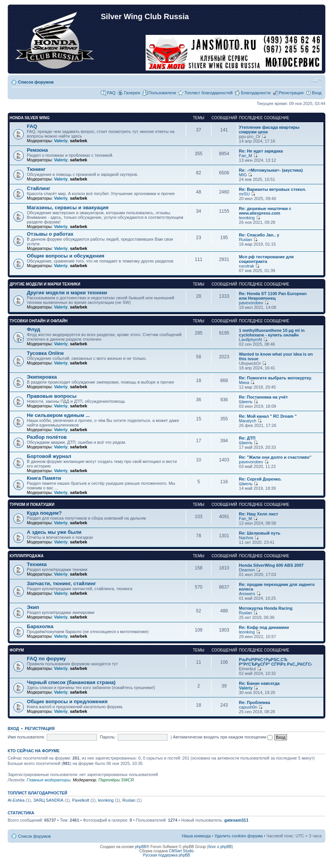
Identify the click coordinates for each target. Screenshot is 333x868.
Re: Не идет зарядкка (261, 151)
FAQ (111, 93)
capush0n (248, 707)
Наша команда (196, 836)
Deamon (247, 570)
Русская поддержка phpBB (166, 855)
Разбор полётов (47, 437)
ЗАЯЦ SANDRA (48, 800)
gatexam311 (236, 820)
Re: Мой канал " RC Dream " (268, 416)
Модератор (84, 780)
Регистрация (291, 93)
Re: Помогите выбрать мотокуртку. (276, 378)
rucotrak (247, 266)
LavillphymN (251, 340)
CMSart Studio (181, 851)
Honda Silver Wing (30, 118)
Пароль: (108, 737)
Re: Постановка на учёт (264, 397)
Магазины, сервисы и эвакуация (68, 208)
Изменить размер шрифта (316, 80)
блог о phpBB (220, 847)
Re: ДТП (247, 438)
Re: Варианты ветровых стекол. (273, 189)
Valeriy (61, 141)
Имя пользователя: (26, 737)
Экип (33, 607)
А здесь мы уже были (54, 532)
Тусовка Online (45, 353)
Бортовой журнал (49, 456)
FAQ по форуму (46, 659)
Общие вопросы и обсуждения (66, 256)
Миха (244, 382)
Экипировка (42, 377)
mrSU (244, 194)
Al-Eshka (16, 800)
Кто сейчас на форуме (34, 751)
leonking (247, 218)
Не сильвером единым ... (58, 415)
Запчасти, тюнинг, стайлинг (61, 583)
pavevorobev (251, 303)
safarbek (78, 141)
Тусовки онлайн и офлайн (39, 321)
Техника (37, 564)
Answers (247, 594)
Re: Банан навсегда (259, 683)
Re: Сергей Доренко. (260, 479)
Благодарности (256, 93)
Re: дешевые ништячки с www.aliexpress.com (265, 211)
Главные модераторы (48, 780)
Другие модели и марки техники (45, 284)
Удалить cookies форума (239, 836)
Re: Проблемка (255, 702)
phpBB (141, 847)
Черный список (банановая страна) (71, 682)
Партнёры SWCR (116, 780)
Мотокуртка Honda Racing (266, 608)
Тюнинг (36, 169)
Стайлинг (39, 188)
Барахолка (40, 626)
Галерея (132, 93)
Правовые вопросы (52, 396)
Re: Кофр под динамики (264, 627)
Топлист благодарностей (208, 93)
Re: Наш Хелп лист (259, 514)
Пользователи (162, 93)
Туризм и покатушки (32, 505)
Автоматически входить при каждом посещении (223, 737)
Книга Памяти (44, 478)
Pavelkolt (81, 800)
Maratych (248, 421)
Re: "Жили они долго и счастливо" (275, 457)
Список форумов (36, 82)
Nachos (246, 538)
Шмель (246, 402)
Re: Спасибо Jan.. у (259, 235)
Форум (17, 650)
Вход (317, 93)
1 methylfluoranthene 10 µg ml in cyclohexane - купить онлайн (272, 333)
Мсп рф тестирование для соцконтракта (267, 259)
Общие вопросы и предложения (67, 701)
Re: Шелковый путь (260, 533)
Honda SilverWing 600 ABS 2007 (271, 565)
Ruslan (246, 240)
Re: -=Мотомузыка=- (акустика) (271, 170)
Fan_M (246, 156)
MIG (243, 175)
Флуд (34, 329)
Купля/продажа (27, 556)
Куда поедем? (44, 513)
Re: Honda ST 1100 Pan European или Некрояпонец (273, 296)
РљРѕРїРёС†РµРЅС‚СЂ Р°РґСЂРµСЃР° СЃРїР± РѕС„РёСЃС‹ (276, 662)
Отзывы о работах (50, 234)
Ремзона (37, 150)
